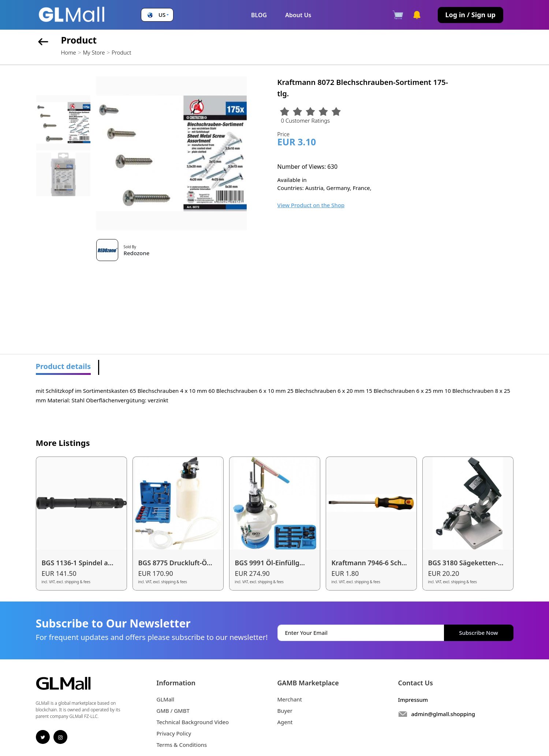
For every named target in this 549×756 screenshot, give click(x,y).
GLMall (166, 699)
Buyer (285, 711)
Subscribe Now (478, 633)
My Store (94, 52)
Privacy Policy (174, 733)
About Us (298, 15)
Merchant (290, 699)
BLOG (259, 15)
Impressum (413, 700)
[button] (157, 15)
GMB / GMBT (173, 711)
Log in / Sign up (470, 15)
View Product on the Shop (311, 205)
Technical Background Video (193, 722)
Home (69, 52)
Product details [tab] (64, 366)
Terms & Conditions (182, 745)
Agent (285, 722)
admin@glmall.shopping (443, 714)
